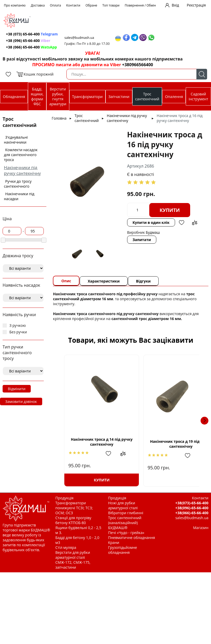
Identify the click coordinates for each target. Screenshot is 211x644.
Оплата (56, 5)
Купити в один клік (151, 222)
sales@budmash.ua (81, 38)
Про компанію (15, 5)
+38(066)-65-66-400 (192, 513)
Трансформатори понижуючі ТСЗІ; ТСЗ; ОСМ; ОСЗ (74, 508)
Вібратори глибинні (126, 513)
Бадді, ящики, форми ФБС (37, 96)
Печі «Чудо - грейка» (126, 533)
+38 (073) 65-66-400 (32, 34)
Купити (170, 210)
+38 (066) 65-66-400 (32, 47)
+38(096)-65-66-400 (192, 508)
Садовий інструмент (198, 96)
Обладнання (14, 97)
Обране (91, 5)
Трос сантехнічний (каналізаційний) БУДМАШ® (125, 523)
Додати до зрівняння (195, 223)
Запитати (142, 240)
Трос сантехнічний (147, 96)
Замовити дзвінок (21, 401)
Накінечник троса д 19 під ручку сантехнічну (165, 444)
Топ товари (111, 5)
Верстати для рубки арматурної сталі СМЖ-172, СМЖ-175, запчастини (73, 560)
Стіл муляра (66, 547)
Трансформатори (87, 97)
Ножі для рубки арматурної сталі (123, 505)
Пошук (202, 74)
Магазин (201, 528)
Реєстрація (196, 5)
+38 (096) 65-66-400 (29, 41)
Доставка (38, 5)
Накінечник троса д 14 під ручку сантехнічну (96, 442)
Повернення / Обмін (140, 5)
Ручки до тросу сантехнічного (18, 184)
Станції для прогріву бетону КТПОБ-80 (73, 520)
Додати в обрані (182, 223)
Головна (59, 118)
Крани (114, 542)
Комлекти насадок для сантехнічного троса (21, 155)
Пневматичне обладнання (132, 538)
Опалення (174, 97)
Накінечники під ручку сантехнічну (22, 170)
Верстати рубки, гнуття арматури (58, 96)
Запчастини (119, 97)
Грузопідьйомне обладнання (123, 550)
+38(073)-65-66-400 (192, 503)
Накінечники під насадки (19, 196)
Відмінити (17, 389)
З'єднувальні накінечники (16, 140)
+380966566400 (138, 65)
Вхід (175, 5)
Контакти (73, 5)
